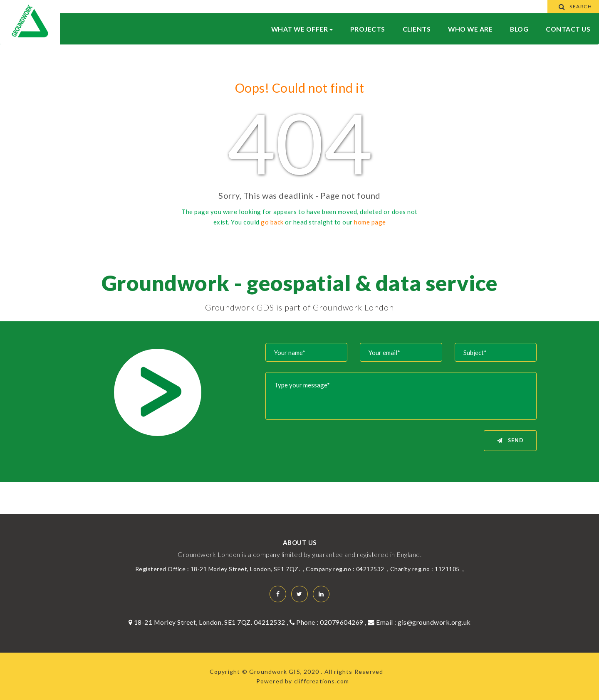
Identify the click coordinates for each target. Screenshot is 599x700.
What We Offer (302, 29)
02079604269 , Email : (359, 622)
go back (272, 222)
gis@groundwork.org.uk (434, 622)
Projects (368, 29)
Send (510, 440)
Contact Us (568, 29)
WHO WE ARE (470, 29)
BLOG (519, 29)
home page (370, 222)
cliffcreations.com (322, 681)
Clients (417, 29)
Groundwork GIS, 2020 (285, 672)
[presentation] (332, 446)
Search (573, 6)
